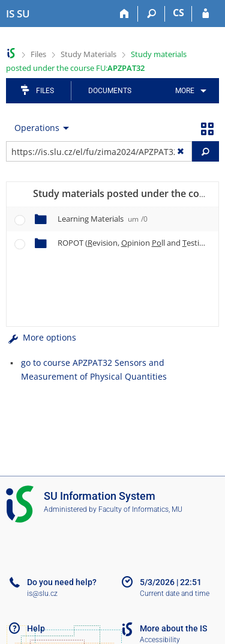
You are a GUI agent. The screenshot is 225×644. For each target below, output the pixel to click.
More (185, 91)
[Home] (124, 14)
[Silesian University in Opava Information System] (18, 14)
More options (41, 337)
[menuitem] (189, 91)
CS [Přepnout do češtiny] (178, 13)
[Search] (151, 14)
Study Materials (88, 54)
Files (38, 54)
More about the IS (173, 628)
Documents (110, 91)
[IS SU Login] (205, 14)
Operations (37, 128)
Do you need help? (62, 582)
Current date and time (175, 594)
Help (36, 628)
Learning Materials (103, 219)
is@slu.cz (42, 594)
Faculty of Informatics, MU (140, 509)
